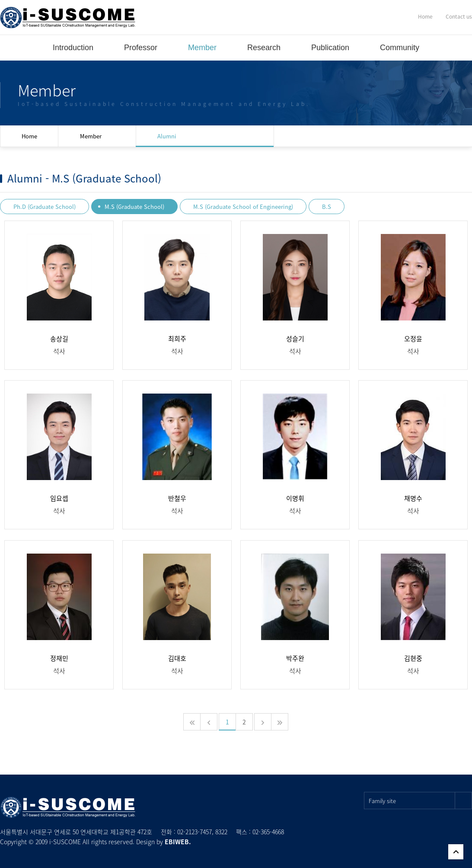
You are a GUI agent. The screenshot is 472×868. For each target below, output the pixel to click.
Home (425, 16)
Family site (420, 801)
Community (400, 48)
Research (264, 48)
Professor (141, 48)
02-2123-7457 (195, 832)
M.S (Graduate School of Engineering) (243, 207)
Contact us (459, 16)
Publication (330, 48)
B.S (327, 207)
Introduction (73, 48)
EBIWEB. (178, 842)
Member (202, 48)
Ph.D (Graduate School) (45, 207)
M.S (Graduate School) (134, 207)
